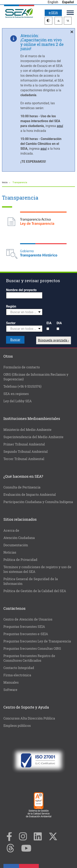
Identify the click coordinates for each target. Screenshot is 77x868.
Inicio (5, 182)
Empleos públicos (17, 725)
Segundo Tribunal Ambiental (26, 451)
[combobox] (24, 312)
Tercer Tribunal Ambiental (24, 459)
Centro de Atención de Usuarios (28, 619)
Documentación (16, 545)
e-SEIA (53, 13)
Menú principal (70, 13)
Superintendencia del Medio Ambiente (33, 437)
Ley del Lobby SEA (18, 401)
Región (11, 306)
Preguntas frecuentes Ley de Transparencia (37, 641)
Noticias (10, 552)
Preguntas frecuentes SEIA (24, 627)
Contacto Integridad (19, 668)
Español (68, 2)
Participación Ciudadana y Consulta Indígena (38, 502)
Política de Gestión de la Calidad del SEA (35, 591)
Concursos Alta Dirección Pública (29, 718)
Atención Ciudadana (19, 538)
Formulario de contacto (22, 367)
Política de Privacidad (20, 560)
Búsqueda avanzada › (54, 340)
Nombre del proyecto (21, 290)
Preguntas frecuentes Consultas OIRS (32, 648)
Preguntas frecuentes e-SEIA (26, 634)
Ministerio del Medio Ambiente (27, 430)
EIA (49, 323)
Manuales (11, 682)
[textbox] (23, 312)
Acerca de (11, 530)
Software (10, 690)
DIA (59, 323)
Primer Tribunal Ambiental (24, 444)
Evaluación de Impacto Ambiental (30, 494)
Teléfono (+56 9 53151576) (22, 386)
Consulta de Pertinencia (22, 487)
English (53, 2)
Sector (11, 323)
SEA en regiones (16, 394)
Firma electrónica (17, 675)
